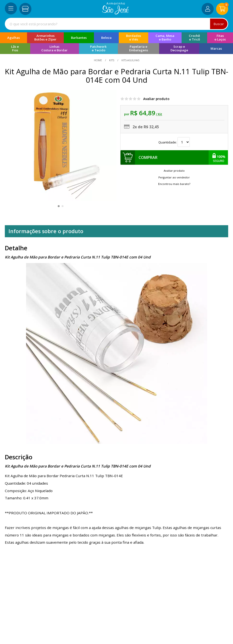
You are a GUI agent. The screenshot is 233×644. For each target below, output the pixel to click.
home (98, 60)
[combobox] (116, 24)
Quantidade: (174, 142)
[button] (59, 206)
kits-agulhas (130, 60)
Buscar (218, 24)
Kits (112, 60)
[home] (115, 13)
